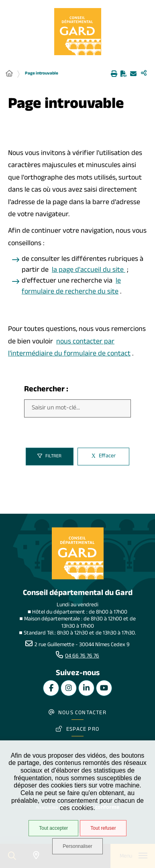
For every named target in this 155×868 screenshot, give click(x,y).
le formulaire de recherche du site (71, 287)
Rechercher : (46, 390)
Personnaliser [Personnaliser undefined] (77, 846)
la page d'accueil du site (89, 271)
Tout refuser (103, 828)
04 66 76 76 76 (82, 657)
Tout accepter (53, 828)
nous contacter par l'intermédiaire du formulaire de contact (69, 349)
